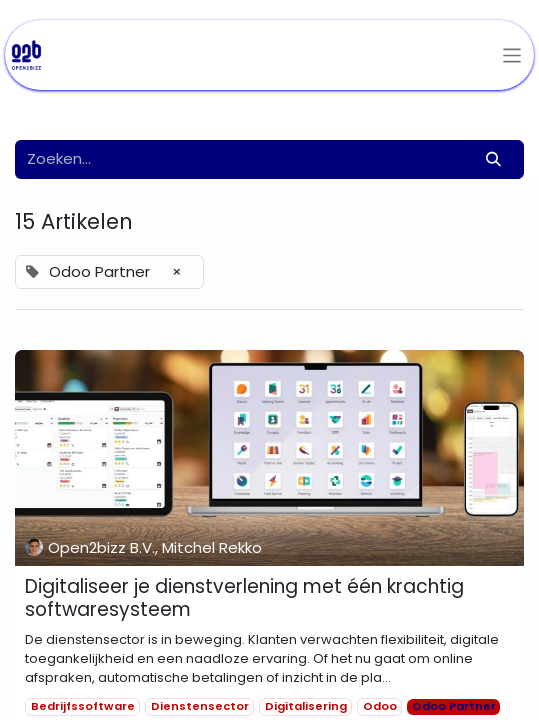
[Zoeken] (494, 159)
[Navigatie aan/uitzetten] (512, 55)
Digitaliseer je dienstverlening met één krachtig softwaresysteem (244, 598)
